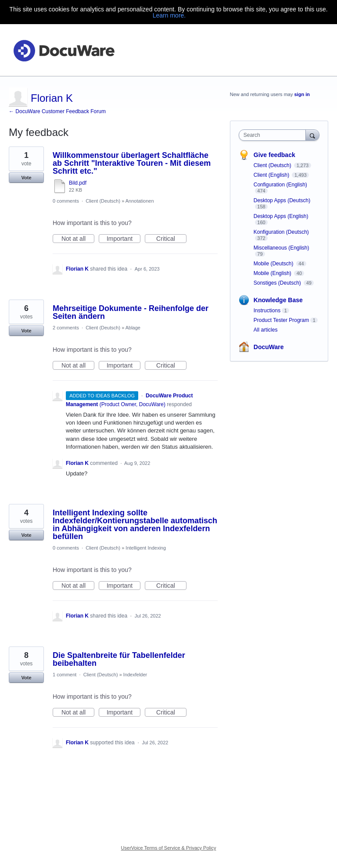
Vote (26, 178)
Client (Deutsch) (103, 201)
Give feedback (274, 155)
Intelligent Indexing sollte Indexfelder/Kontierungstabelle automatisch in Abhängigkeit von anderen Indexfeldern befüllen (135, 525)
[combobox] (274, 135)
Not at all (78, 239)
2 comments (66, 328)
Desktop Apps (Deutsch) (282, 200)
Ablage (133, 328)
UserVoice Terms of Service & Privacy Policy (169, 848)
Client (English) (272, 175)
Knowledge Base (278, 300)
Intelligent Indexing (146, 548)
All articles (266, 330)
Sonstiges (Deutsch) (278, 283)
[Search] (312, 135)
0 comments (66, 201)
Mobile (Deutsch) (274, 264)
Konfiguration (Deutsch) (281, 232)
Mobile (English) (273, 273)
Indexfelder (135, 675)
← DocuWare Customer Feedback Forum (57, 111)
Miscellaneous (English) (281, 248)
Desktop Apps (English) (281, 216)
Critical (171, 239)
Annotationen (140, 201)
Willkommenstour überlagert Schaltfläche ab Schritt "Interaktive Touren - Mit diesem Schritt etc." (132, 163)
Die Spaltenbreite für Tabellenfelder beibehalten (119, 659)
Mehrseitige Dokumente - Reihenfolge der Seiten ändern (131, 312)
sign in (302, 94)
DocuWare (269, 347)
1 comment (65, 675)
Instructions (267, 311)
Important (124, 239)
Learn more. (169, 15)
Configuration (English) (280, 185)
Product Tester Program (281, 320)
